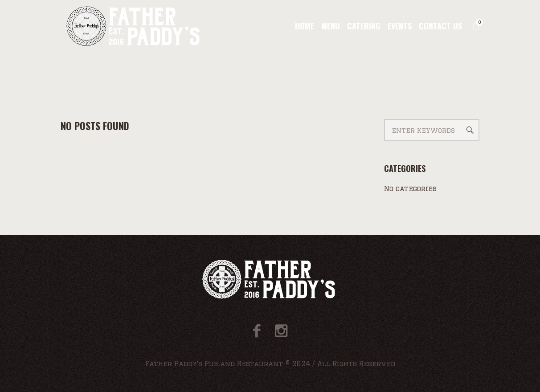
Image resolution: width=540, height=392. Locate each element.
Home (256, 91)
